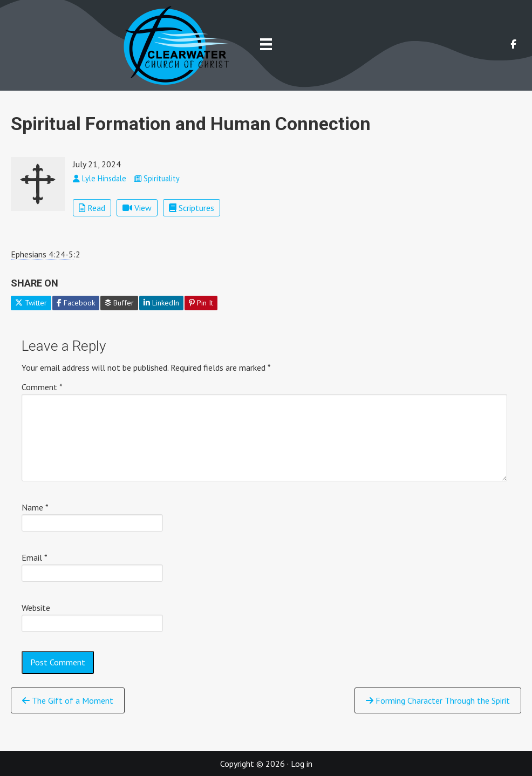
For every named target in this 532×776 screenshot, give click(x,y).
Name (35, 507)
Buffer (119, 303)
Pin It (201, 303)
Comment (42, 387)
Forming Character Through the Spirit (438, 700)
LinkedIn (161, 303)
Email (35, 557)
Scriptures (192, 208)
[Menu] (266, 44)
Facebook (76, 303)
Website (36, 608)
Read (92, 208)
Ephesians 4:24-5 (42, 254)
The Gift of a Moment (68, 700)
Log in (302, 764)
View (137, 208)
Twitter (31, 303)
